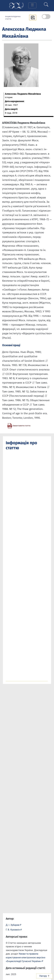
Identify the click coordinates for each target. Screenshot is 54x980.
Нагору (44, 976)
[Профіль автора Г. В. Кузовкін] (14, 930)
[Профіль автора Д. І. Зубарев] (14, 925)
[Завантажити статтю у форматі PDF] (19, 426)
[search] (46, 3)
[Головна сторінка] (16, 5)
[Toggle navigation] (32, 5)
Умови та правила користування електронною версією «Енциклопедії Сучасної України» (25, 957)
